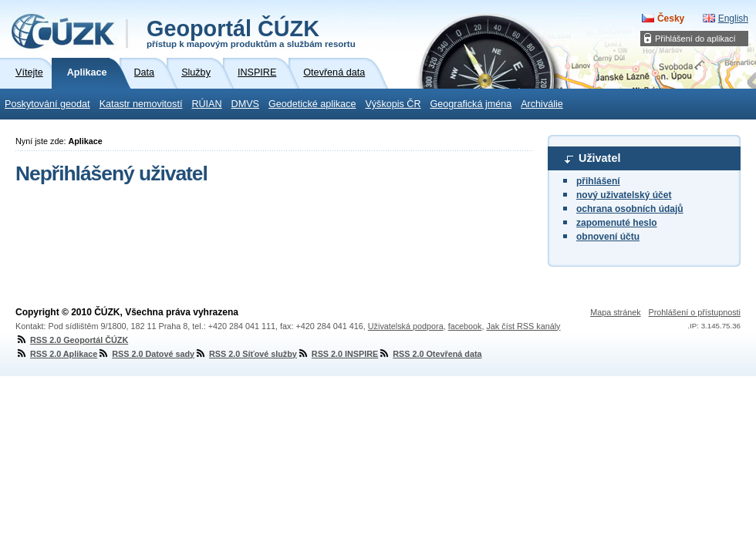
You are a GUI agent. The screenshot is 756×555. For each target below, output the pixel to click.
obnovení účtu (608, 237)
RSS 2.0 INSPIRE (337, 354)
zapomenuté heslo (617, 223)
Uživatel (599, 158)
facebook (465, 326)
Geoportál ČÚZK (251, 32)
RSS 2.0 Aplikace (56, 354)
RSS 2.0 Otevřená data (430, 354)
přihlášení (598, 181)
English (733, 18)
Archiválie (542, 104)
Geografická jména (471, 104)
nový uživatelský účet (624, 195)
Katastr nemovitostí (141, 104)
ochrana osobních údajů (630, 209)
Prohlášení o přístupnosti (695, 312)
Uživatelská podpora (406, 326)
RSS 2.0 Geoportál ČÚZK (72, 340)
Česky (671, 18)
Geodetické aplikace (312, 104)
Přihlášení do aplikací (695, 39)
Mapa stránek (615, 312)
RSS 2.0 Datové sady (146, 354)
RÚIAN (206, 104)
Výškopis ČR (393, 104)
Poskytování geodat (47, 104)
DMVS (245, 104)
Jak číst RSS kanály (523, 326)
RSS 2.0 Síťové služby (246, 354)
